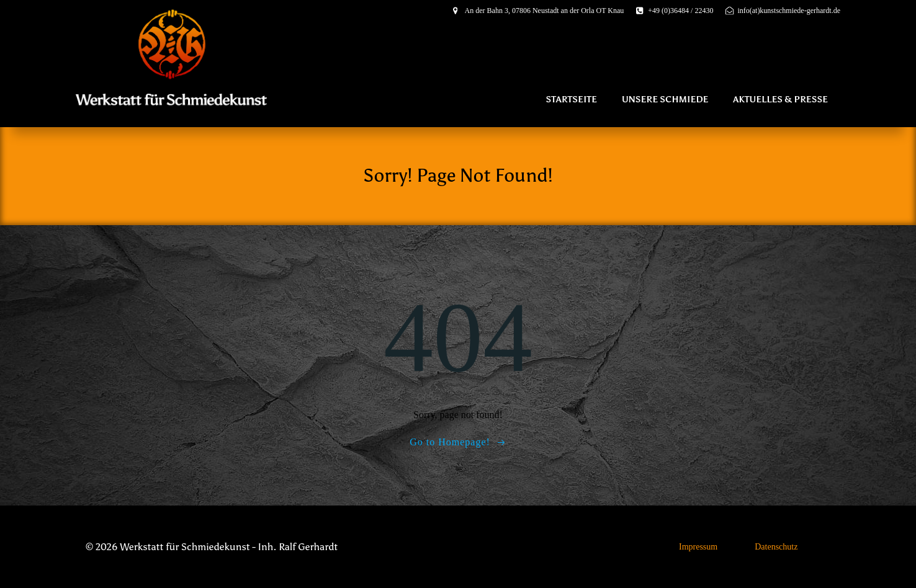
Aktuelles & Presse (780, 100)
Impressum (698, 547)
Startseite (571, 100)
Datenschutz (776, 547)
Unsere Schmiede (665, 100)
